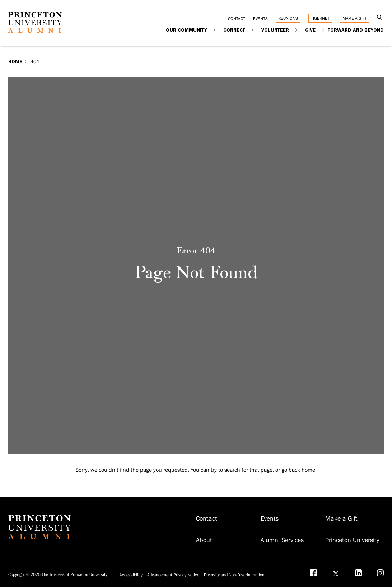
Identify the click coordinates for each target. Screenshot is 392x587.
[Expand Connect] (253, 30)
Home (15, 61)
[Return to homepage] (35, 31)
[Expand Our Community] (214, 30)
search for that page (248, 470)
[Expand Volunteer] (296, 30)
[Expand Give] (323, 30)
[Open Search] (379, 18)
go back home (298, 470)
